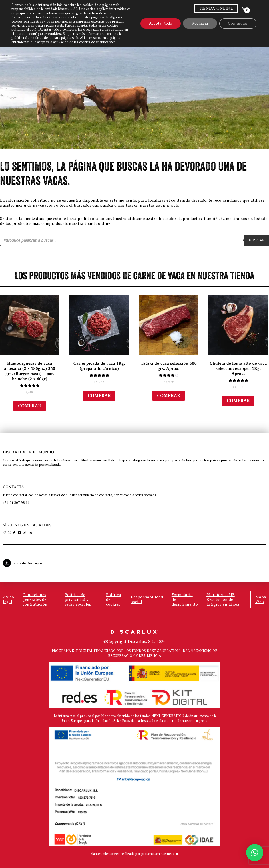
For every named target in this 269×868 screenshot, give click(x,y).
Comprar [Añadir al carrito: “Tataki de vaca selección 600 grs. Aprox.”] (169, 396)
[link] (5, 533)
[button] (255, 853)
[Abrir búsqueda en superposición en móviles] (134, 240)
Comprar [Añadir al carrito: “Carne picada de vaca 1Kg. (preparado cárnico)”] (99, 396)
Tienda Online (216, 8)
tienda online (97, 223)
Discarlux (179, 24)
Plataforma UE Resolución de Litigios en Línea (223, 599)
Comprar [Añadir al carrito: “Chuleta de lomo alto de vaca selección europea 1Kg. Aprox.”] (238, 401)
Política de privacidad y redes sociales (78, 599)
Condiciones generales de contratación (35, 599)
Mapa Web (261, 599)
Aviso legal (8, 599)
